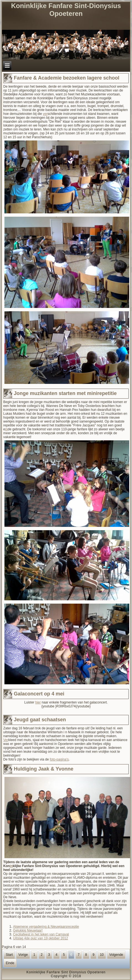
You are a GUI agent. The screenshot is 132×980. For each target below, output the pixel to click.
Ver (6, 740)
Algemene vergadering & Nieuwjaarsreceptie (46, 927)
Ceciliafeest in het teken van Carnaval (41, 934)
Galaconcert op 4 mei (39, 694)
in (6, 429)
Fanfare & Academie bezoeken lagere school (67, 78)
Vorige (23, 955)
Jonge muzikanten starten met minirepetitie (65, 393)
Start (9, 955)
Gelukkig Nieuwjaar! (28, 930)
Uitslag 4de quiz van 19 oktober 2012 (40, 938)
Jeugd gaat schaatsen (40, 720)
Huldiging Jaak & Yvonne (44, 769)
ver (45, 114)
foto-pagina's (59, 759)
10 (102, 955)
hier (38, 702)
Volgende (116, 955)
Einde (10, 963)
